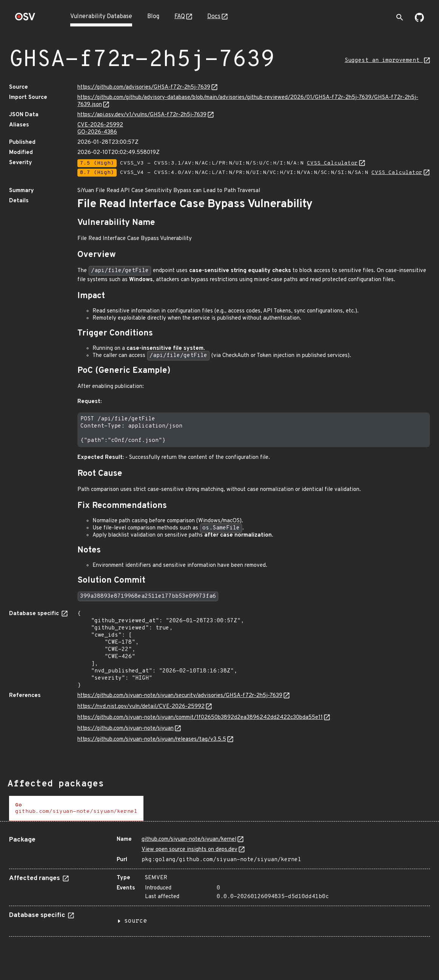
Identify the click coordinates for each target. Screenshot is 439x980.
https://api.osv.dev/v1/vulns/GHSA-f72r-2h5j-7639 (142, 115)
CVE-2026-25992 (100, 125)
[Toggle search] (400, 17)
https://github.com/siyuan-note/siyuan (126, 728)
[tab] (76, 808)
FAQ (180, 17)
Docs (214, 17)
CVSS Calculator (332, 163)
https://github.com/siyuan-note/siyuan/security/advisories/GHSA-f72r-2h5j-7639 (180, 696)
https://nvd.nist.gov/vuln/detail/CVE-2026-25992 (141, 707)
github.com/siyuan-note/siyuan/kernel (189, 839)
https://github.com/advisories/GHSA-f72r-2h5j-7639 (144, 87)
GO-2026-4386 (97, 132)
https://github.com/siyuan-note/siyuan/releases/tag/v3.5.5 (152, 739)
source (136, 921)
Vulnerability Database (101, 17)
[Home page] (25, 19)
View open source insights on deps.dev (189, 850)
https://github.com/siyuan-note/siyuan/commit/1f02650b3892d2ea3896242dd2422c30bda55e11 (200, 718)
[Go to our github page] (419, 20)
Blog (153, 17)
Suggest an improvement (384, 61)
